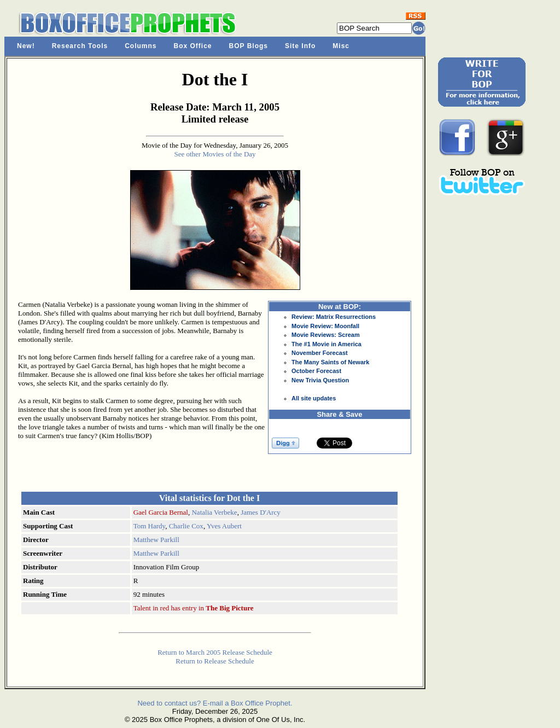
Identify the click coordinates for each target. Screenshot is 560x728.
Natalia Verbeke (214, 512)
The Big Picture (229, 608)
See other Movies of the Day (215, 154)
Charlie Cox (186, 526)
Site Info (300, 46)
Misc (341, 46)
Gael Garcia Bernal (161, 512)
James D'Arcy (261, 512)
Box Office (193, 46)
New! (26, 46)
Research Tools (80, 46)
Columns (141, 46)
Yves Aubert (224, 526)
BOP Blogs (249, 46)
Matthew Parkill (156, 540)
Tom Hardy (150, 526)
